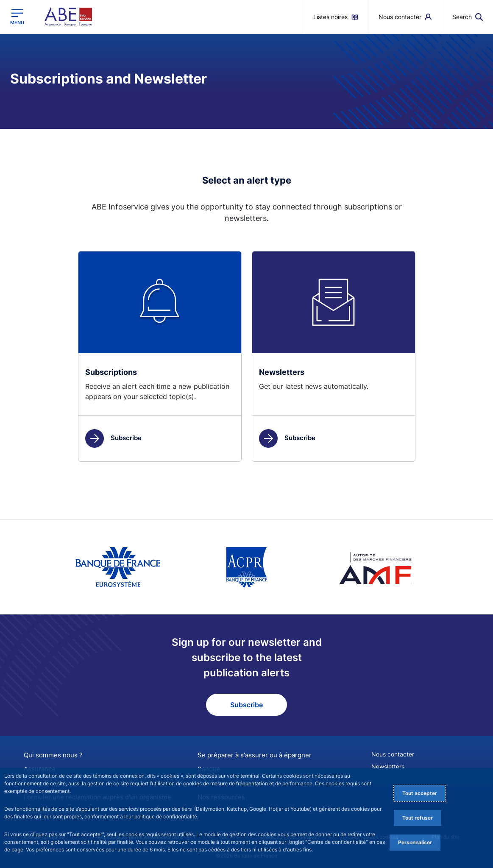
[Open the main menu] (17, 17)
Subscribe (113, 438)
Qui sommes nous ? (50, 755)
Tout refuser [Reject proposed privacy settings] (418, 818)
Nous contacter (393, 754)
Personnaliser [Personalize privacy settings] (415, 842)
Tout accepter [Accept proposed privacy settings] (420, 793)
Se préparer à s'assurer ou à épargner (250, 755)
